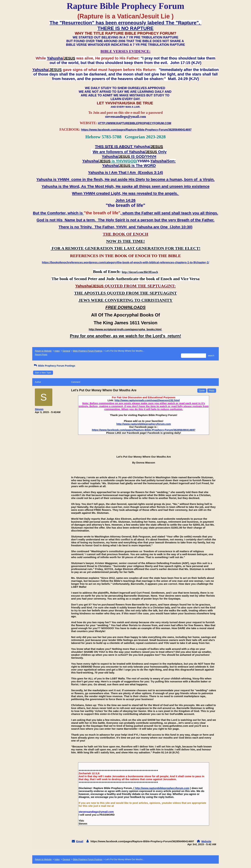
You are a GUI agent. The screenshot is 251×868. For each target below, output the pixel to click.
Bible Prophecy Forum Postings (88, 351)
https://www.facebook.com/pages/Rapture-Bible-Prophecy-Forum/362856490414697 (144, 430)
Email (80, 841)
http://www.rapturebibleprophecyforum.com (144, 424)
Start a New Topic (43, 373)
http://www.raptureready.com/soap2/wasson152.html (147, 400)
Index (57, 351)
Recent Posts (41, 355)
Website (206, 841)
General (66, 351)
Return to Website (43, 351)
